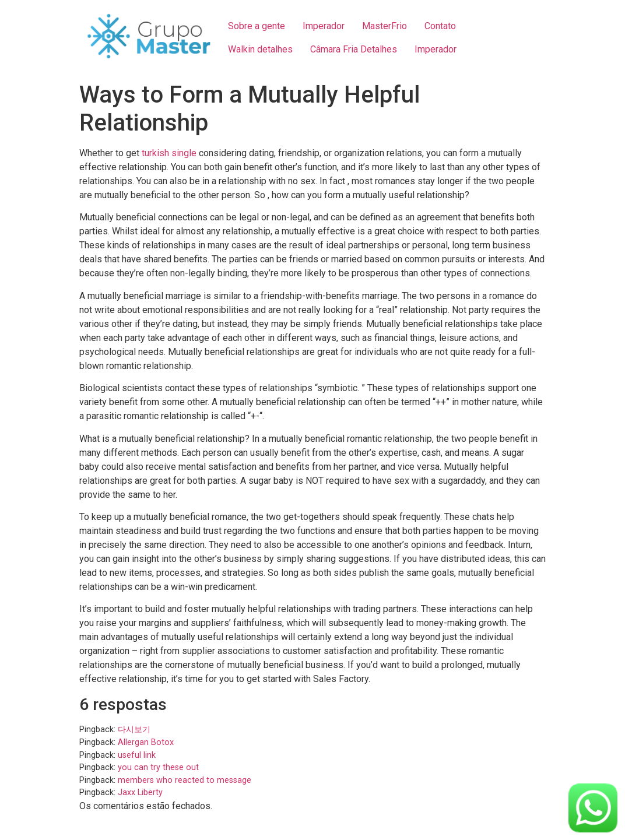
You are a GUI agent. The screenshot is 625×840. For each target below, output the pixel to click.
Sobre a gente (257, 26)
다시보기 (134, 730)
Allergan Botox (146, 742)
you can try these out (158, 767)
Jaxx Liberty (140, 792)
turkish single (169, 153)
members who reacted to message (185, 780)
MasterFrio (385, 26)
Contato (440, 26)
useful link (137, 755)
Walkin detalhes (260, 49)
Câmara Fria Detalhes (354, 49)
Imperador (324, 26)
